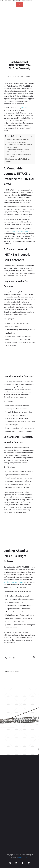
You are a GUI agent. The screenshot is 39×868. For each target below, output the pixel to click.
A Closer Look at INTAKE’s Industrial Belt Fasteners (19, 146)
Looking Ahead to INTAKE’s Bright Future (18, 160)
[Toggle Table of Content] (31, 137)
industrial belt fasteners (19, 231)
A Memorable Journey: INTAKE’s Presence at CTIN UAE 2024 (17, 141)
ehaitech (28, 76)
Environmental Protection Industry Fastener (21, 155)
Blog (9, 76)
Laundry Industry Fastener (18, 152)
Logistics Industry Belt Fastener (19, 150)
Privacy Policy (23, 857)
